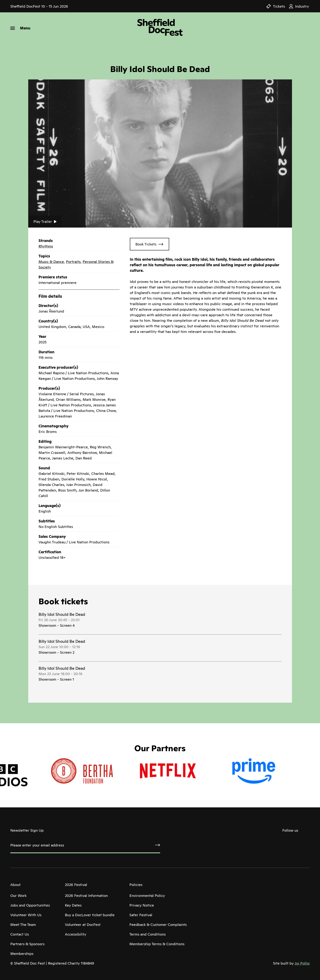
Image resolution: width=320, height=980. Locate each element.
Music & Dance (51, 262)
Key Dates (73, 905)
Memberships (22, 954)
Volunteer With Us (26, 915)
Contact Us (20, 934)
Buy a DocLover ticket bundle (90, 915)
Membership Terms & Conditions (157, 944)
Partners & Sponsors (27, 944)
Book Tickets (146, 244)
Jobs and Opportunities (30, 905)
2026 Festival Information (86, 896)
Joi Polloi (302, 963)
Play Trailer (45, 221)
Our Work (18, 896)
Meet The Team (23, 925)
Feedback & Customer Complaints (158, 925)
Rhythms (46, 246)
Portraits (73, 262)
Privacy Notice (142, 905)
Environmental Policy (147, 896)
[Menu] (20, 28)
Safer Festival (141, 915)
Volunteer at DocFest (83, 925)
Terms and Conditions (148, 934)
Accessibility (76, 934)
